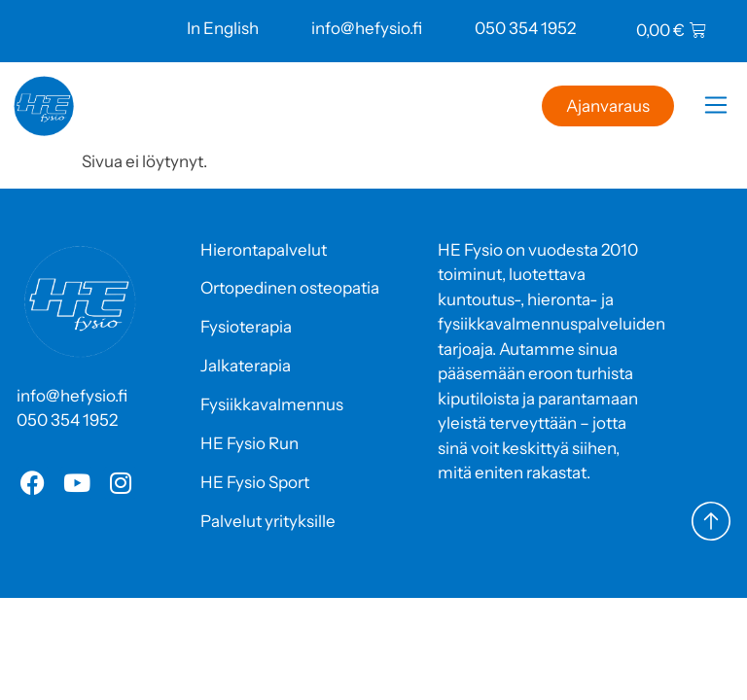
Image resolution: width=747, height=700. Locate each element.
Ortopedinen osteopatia (290, 288)
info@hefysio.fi (367, 28)
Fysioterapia (246, 327)
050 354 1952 (525, 28)
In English (223, 28)
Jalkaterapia (246, 366)
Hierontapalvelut (264, 250)
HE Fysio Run (249, 443)
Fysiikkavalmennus (272, 404)
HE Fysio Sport (255, 482)
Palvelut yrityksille (268, 521)
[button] (715, 108)
